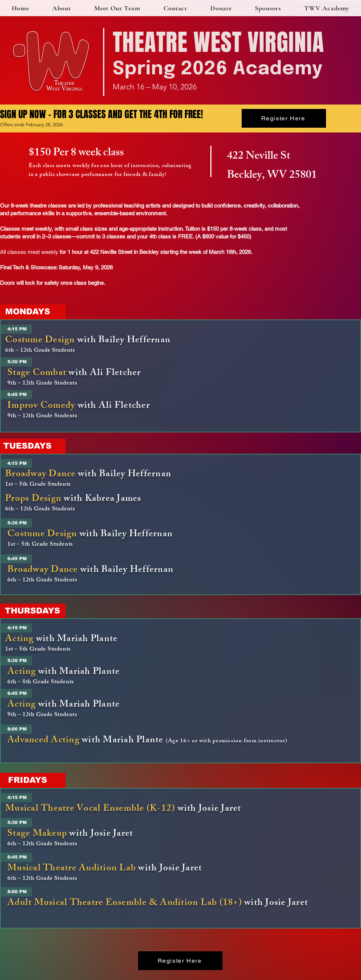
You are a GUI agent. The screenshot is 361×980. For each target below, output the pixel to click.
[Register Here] (284, 118)
